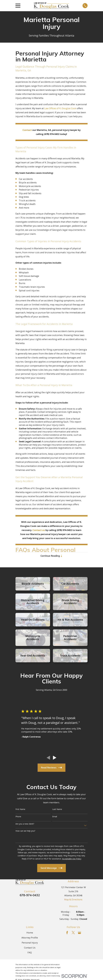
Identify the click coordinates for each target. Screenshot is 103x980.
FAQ (30, 953)
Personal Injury (30, 943)
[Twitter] (73, 933)
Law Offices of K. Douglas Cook (61, 108)
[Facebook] (67, 933)
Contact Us (30, 948)
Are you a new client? (25, 824)
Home (30, 933)
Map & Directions (73, 900)
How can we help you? (25, 831)
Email (55, 817)
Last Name (57, 810)
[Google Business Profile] (79, 933)
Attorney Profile (30, 938)
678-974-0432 (30, 896)
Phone (18, 817)
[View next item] (55, 758)
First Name (20, 810)
